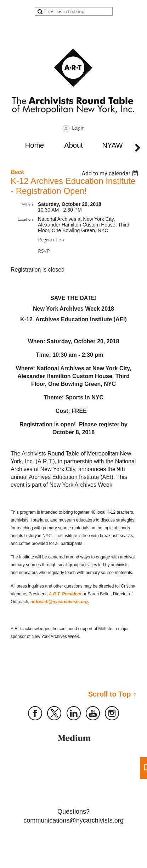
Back (17, 172)
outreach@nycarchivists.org (59, 602)
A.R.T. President (65, 594)
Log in (78, 128)
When (27, 204)
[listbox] (111, 173)
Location (25, 219)
